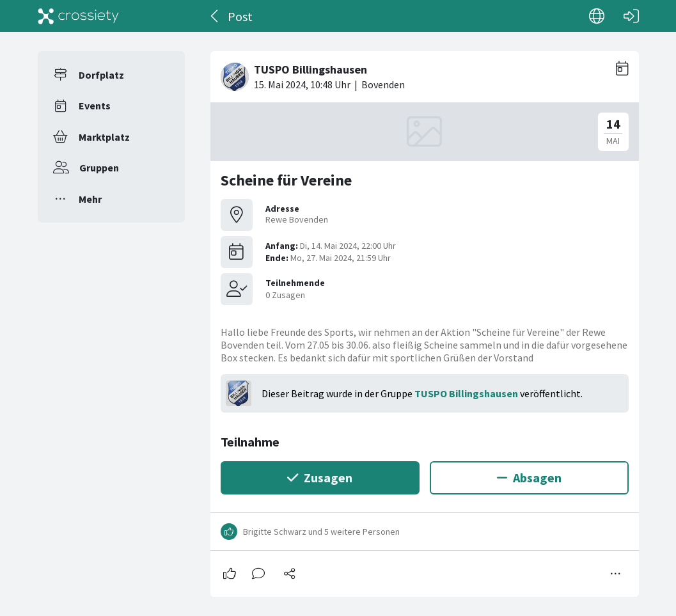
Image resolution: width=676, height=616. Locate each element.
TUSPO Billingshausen (466, 393)
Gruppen (99, 168)
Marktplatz (104, 137)
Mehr (90, 199)
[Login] (631, 16)
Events (95, 106)
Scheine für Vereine (286, 180)
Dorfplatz (101, 75)
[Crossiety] (79, 16)
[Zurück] (215, 16)
